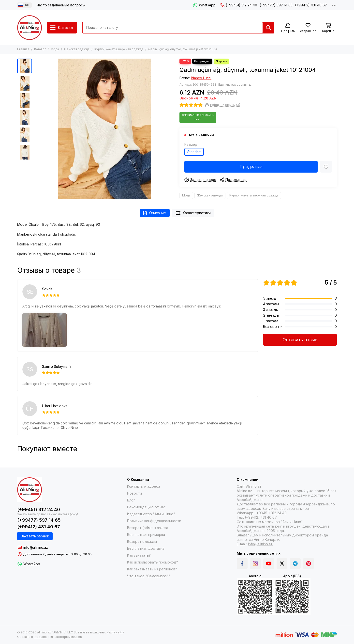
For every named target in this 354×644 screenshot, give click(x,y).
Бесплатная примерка (146, 535)
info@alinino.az (36, 547)
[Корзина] (328, 28)
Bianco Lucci (201, 78)
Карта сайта (115, 632)
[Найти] (268, 28)
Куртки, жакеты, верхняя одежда (119, 49)
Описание (155, 213)
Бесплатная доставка (146, 548)
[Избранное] (308, 28)
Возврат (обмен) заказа (148, 528)
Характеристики (193, 213)
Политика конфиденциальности (154, 521)
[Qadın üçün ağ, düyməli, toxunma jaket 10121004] (104, 129)
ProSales (40, 637)
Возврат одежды (142, 541)
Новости (134, 493)
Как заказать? (139, 555)
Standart (194, 152)
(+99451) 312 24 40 (239, 5)
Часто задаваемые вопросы (61, 5)
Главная (23, 49)
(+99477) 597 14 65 (276, 5)
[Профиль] (288, 28)
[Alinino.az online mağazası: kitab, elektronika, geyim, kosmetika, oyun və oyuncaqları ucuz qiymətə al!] (29, 28)
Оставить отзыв (300, 340)
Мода (55, 49)
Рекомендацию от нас (146, 507)
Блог (131, 500)
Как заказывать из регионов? (152, 569)
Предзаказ (251, 167)
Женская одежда (77, 49)
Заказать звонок (35, 536)
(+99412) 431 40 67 (311, 5)
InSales (77, 637)
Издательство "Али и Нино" (151, 514)
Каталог (40, 49)
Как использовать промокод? (153, 562)
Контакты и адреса (144, 486)
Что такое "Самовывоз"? (149, 576)
